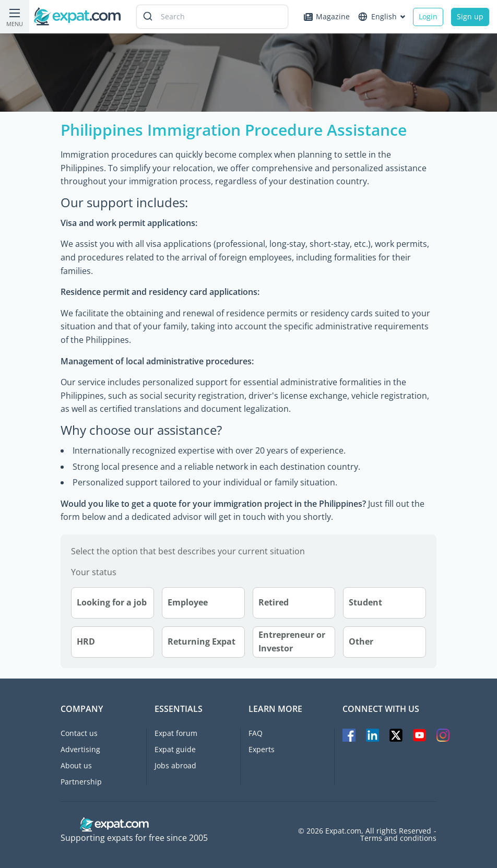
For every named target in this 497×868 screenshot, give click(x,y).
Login (428, 16)
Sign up (470, 16)
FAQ (256, 733)
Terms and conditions (398, 838)
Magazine (327, 16)
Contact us (79, 733)
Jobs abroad (175, 765)
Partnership (81, 782)
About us (76, 765)
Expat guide (175, 749)
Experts (262, 749)
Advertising (80, 749)
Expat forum (176, 733)
